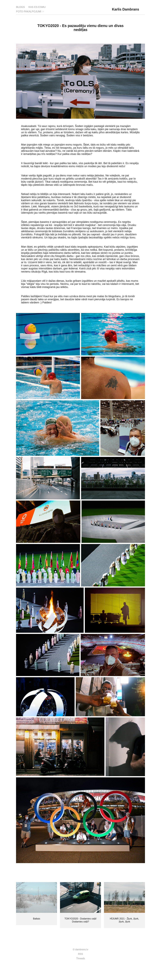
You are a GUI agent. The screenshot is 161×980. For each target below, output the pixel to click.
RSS (81, 954)
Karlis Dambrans (126, 9)
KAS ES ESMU (37, 7)
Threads (81, 958)
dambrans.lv (82, 950)
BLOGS (20, 7)
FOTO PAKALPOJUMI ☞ (30, 11)
